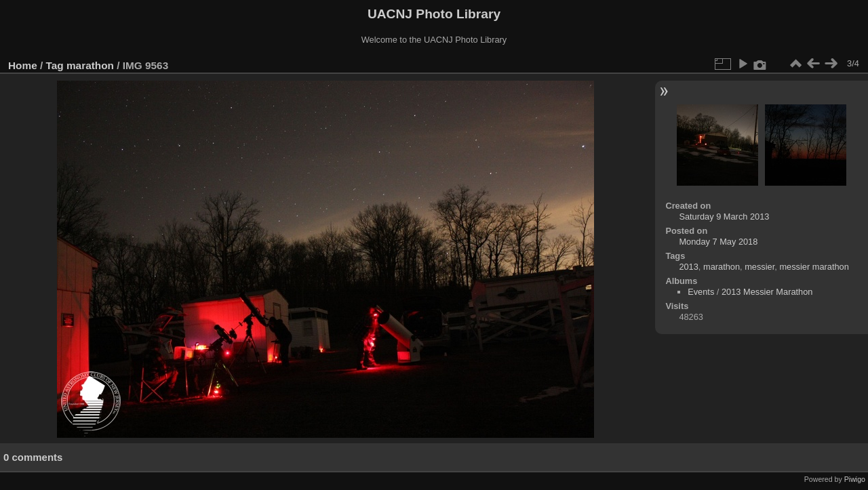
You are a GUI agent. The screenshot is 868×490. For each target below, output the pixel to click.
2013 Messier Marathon (767, 292)
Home (23, 65)
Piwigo (855, 479)
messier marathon (814, 267)
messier (759, 267)
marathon (90, 65)
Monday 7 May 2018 (718, 242)
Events (701, 292)
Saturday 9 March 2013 (724, 217)
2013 (688, 267)
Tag (55, 65)
